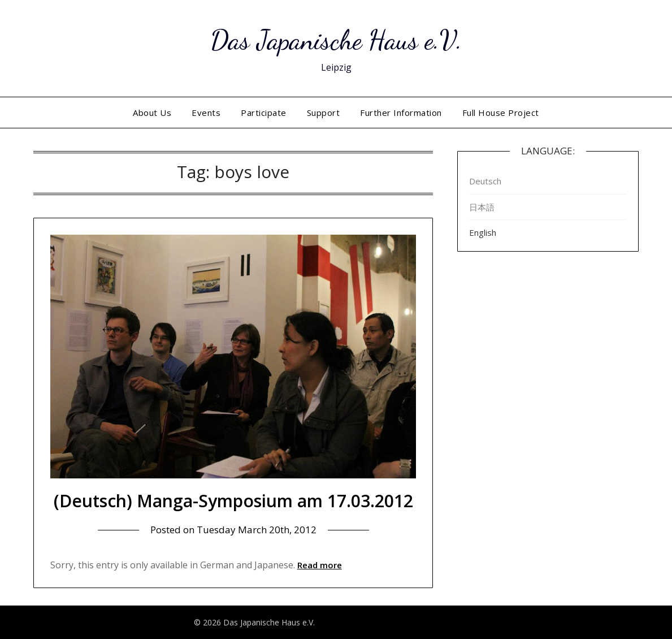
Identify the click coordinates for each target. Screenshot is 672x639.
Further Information (401, 113)
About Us (152, 113)
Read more (320, 565)
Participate (264, 113)
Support (324, 113)
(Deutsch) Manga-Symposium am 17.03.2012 (233, 501)
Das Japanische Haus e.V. (336, 40)
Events (206, 113)
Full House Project (501, 113)
